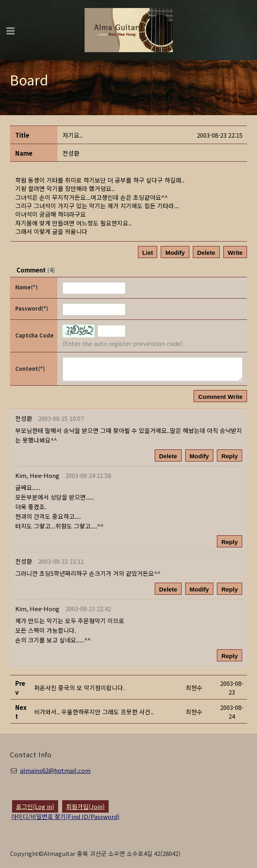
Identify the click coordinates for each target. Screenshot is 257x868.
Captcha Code (34, 335)
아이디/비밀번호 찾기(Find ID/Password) (65, 816)
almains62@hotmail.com (55, 770)
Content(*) (30, 369)
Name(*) (26, 287)
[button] (37, 475)
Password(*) (32, 308)
